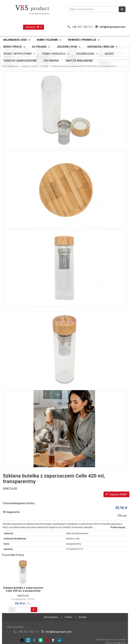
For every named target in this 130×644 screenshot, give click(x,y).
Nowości (40, 45)
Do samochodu (108, 53)
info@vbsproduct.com (112, 27)
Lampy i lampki (44, 60)
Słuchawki (41, 59)
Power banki (10, 59)
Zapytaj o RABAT (117, 494)
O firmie (68, 617)
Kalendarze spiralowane (81, 49)
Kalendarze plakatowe (48, 50)
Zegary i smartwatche (80, 59)
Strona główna (10, 66)
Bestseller (105, 45)
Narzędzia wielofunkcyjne (44, 54)
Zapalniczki (10, 53)
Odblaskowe (42, 53)
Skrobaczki (74, 55)
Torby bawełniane (13, 63)
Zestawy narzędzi (45, 55)
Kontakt (82, 617)
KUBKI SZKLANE (44, 47)
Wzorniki (105, 61)
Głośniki (8, 61)
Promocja (73, 45)
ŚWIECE (72, 47)
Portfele (72, 63)
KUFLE (39, 46)
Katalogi (104, 60)
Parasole (105, 63)
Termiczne (41, 63)
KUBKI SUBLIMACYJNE (16, 46)
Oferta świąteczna (13, 45)
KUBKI (6, 47)
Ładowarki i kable (77, 61)
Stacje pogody (43, 61)
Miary (6, 54)
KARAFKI (72, 46)
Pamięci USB (10, 60)
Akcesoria (73, 54)
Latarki (7, 55)
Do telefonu (74, 60)
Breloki (72, 53)
